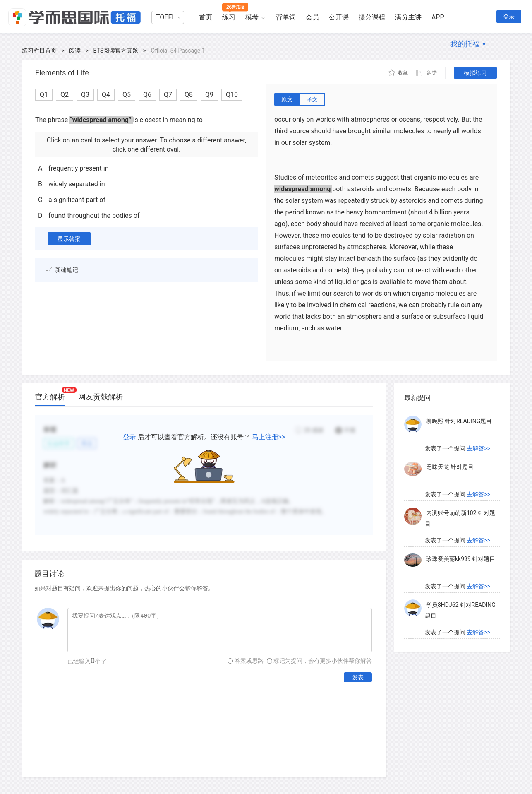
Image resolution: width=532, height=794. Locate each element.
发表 (358, 677)
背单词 (286, 17)
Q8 (189, 95)
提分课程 (372, 17)
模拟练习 (475, 73)
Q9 (209, 95)
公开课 (339, 17)
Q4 (106, 95)
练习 (229, 17)
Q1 (44, 95)
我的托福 (465, 44)
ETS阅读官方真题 (116, 51)
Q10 (232, 95)
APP (438, 17)
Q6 (147, 95)
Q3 (85, 95)
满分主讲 (408, 17)
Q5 (127, 95)
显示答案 (69, 239)
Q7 (168, 95)
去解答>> (478, 448)
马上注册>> (269, 437)
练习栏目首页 (39, 51)
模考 (252, 17)
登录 (509, 17)
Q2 (65, 95)
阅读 (75, 51)
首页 (206, 17)
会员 (312, 17)
